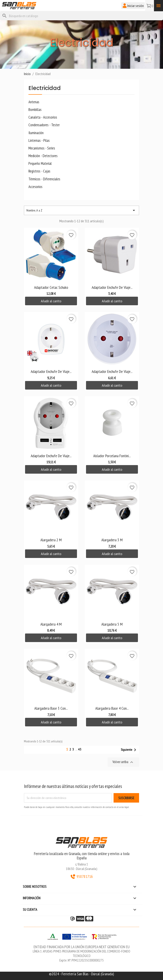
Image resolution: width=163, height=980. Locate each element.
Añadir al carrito (51, 301)
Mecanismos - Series (42, 148)
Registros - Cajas (39, 171)
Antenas (34, 102)
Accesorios (35, 187)
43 (80, 749)
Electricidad (45, 88)
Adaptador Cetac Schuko (51, 287)
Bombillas (35, 110)
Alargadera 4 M (51, 624)
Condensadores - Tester (44, 125)
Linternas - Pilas (39, 141)
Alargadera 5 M (112, 624)
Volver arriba (123, 762)
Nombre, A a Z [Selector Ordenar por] (81, 210)
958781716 (81, 877)
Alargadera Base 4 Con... (112, 708)
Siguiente (129, 750)
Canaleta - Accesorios (43, 117)
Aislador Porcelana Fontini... (112, 456)
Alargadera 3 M (112, 540)
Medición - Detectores (43, 156)
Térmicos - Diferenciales (44, 179)
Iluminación (36, 133)
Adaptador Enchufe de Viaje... (112, 287)
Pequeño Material (40, 164)
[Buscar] (81, 16)
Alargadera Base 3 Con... (51, 708)
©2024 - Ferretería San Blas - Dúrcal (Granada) (81, 974)
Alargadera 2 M (51, 540)
